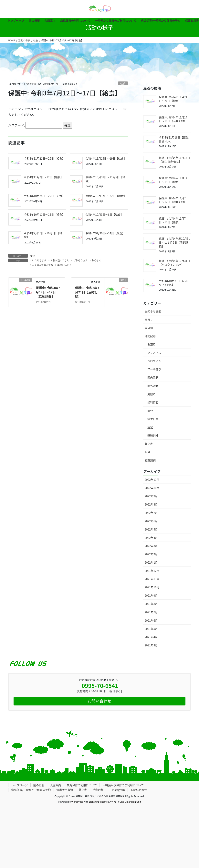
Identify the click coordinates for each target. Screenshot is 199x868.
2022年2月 (151, 554)
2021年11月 (152, 579)
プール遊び (154, 369)
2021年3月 (151, 645)
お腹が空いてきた (60, 260)
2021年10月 (152, 587)
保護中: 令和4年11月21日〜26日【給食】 (173, 99)
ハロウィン (154, 361)
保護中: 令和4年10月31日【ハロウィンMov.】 (174, 263)
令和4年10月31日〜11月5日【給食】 (105, 179)
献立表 (149, 444)
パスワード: (35, 125)
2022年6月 (151, 521)
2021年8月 (151, 604)
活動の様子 (99, 790)
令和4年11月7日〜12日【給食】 (44, 177)
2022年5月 (151, 529)
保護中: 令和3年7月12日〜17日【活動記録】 (48, 292)
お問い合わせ (139, 790)
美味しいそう (64, 265)
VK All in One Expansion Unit (126, 802)
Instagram (118, 790)
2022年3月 (151, 546)
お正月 (152, 344)
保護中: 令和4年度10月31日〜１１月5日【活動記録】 (174, 242)
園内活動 (153, 377)
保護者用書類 (65, 790)
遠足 (150, 427)
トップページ (19, 785)
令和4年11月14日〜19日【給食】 (106, 158)
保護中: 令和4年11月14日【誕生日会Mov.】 (174, 160)
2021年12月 (152, 571)
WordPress (77, 802)
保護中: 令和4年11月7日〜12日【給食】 (172, 220)
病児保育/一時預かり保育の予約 (31, 790)
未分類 (149, 328)
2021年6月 (151, 620)
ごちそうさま (80, 260)
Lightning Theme (98, 802)
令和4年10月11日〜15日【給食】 (44, 214)
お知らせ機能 (153, 311)
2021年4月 (151, 637)
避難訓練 (153, 435)
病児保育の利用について (82, 785)
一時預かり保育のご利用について (123, 785)
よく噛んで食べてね (42, 265)
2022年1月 (151, 562)
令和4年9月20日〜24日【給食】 (105, 233)
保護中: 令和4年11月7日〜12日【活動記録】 (173, 200)
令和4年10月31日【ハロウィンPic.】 (174, 283)
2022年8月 (151, 504)
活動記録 (150, 336)
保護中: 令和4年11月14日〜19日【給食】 (173, 180)
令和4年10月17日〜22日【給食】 (106, 196)
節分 (150, 411)
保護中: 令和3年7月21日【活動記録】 (87, 292)
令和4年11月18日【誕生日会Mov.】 (174, 139)
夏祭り (149, 320)
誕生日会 (153, 419)
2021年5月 (151, 629)
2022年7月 (151, 513)
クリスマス (154, 353)
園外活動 (153, 386)
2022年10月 (152, 488)
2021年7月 (151, 612)
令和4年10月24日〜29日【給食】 (44, 196)
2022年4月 (151, 538)
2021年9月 (151, 595)
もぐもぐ (96, 260)
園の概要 (39, 785)
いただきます (39, 260)
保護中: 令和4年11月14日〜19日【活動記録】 (173, 119)
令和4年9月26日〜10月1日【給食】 (43, 235)
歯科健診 (153, 402)
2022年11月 (152, 480)
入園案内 (56, 785)
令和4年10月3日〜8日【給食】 (105, 214)
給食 (123, 83)
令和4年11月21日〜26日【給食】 (44, 158)
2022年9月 (151, 496)
